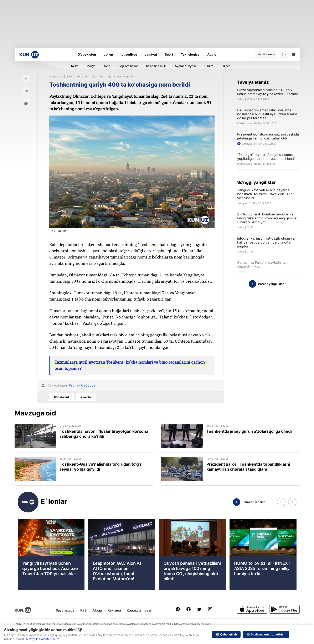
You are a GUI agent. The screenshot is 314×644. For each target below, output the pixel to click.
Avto (107, 66)
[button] (281, 502)
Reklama (114, 610)
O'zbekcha (266, 55)
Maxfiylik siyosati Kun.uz (42, 639)
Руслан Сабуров (82, 385)
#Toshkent (61, 397)
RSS (83, 610)
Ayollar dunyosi (185, 66)
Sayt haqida (65, 610)
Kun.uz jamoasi (139, 610)
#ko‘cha (86, 397)
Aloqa (97, 610)
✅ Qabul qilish (226, 634)
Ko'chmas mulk (156, 66)
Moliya (91, 66)
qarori (150, 251)
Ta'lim (74, 66)
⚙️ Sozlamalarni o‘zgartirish (266, 634)
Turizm (209, 66)
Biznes (226, 66)
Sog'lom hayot (128, 66)
